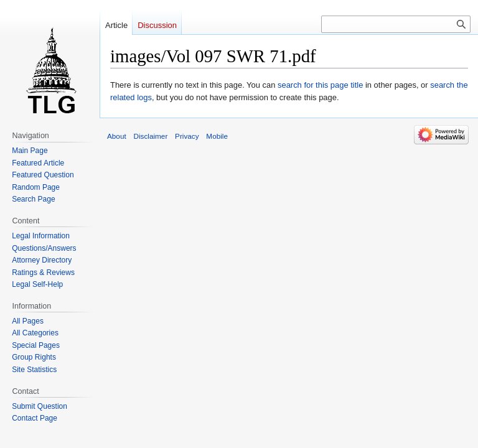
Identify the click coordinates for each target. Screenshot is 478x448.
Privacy (187, 136)
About (117, 136)
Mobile (217, 136)
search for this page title (320, 85)
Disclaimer (150, 136)
